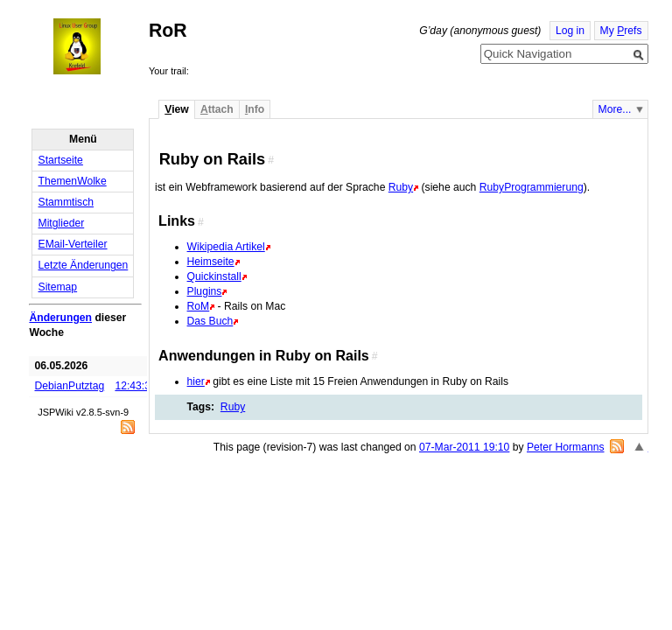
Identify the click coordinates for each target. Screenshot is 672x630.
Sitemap (58, 287)
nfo (255, 109)
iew (176, 109)
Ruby (401, 187)
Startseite (61, 160)
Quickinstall (214, 276)
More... (615, 109)
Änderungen (60, 318)
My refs (621, 31)
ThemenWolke (73, 181)
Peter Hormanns (566, 447)
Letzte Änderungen (84, 265)
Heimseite (211, 262)
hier (196, 381)
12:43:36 (135, 386)
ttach (217, 109)
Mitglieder (62, 223)
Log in (570, 31)
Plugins (205, 291)
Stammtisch (66, 202)
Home (93, 46)
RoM (199, 306)
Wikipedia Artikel (226, 247)
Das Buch (210, 321)
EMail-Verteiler (73, 244)
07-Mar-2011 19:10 (464, 447)
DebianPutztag (70, 386)
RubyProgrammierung (532, 187)
